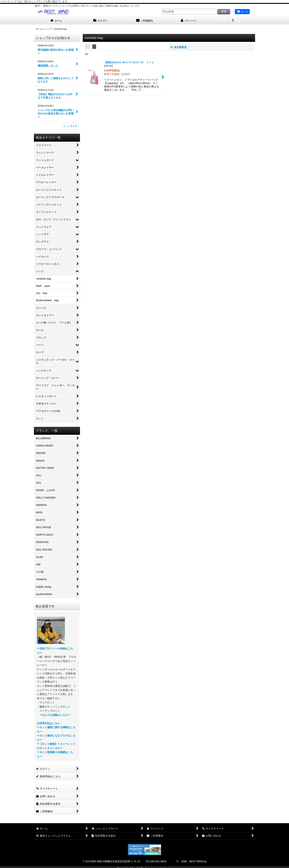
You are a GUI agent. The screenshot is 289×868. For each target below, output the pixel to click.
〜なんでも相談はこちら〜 (55, 715)
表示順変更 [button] (179, 47)
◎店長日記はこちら (48, 723)
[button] (233, 21)
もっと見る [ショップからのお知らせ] (70, 126)
